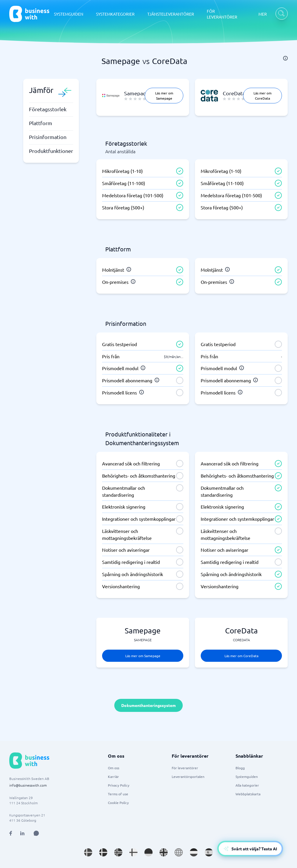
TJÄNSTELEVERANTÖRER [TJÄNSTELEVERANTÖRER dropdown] (171, 14)
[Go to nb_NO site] (118, 852)
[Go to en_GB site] (164, 852)
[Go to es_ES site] (209, 852)
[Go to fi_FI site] (133, 852)
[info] (285, 58)
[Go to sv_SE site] (88, 852)
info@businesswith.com (28, 785)
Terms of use (118, 794)
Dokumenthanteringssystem (148, 705)
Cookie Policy (118, 803)
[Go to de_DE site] (148, 852)
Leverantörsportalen (188, 776)
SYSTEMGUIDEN (69, 14)
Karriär (113, 776)
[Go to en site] (179, 852)
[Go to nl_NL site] (194, 852)
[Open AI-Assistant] (250, 849)
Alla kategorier (247, 785)
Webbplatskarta (248, 794)
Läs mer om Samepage (164, 96)
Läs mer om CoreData (262, 96)
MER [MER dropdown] (263, 14)
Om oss (114, 768)
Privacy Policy (119, 785)
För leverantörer (185, 768)
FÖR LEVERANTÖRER (222, 14)
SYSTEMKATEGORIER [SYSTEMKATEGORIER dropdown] (115, 14)
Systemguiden (247, 776)
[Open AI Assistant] (36, 833)
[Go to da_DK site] (103, 852)
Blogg (240, 768)
